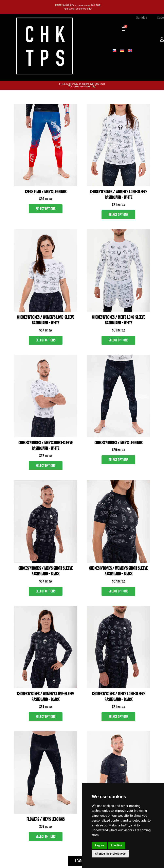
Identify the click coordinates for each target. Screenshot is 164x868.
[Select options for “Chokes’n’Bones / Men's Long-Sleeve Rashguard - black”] (118, 717)
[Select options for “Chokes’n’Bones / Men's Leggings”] (118, 460)
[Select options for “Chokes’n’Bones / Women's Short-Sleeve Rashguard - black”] (118, 591)
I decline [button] (117, 845)
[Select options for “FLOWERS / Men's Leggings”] (46, 837)
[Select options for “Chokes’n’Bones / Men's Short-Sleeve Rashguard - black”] (46, 591)
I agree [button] (99, 845)
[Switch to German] (122, 50)
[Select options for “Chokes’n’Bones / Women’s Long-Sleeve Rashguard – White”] (118, 215)
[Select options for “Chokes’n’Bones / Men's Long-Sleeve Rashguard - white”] (118, 340)
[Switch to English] (130, 50)
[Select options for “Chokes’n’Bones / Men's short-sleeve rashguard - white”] (46, 466)
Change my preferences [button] (110, 854)
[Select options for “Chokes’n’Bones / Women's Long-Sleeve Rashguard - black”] (46, 717)
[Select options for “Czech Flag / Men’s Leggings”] (46, 209)
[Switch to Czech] (114, 50)
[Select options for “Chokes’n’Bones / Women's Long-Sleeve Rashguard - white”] (46, 340)
